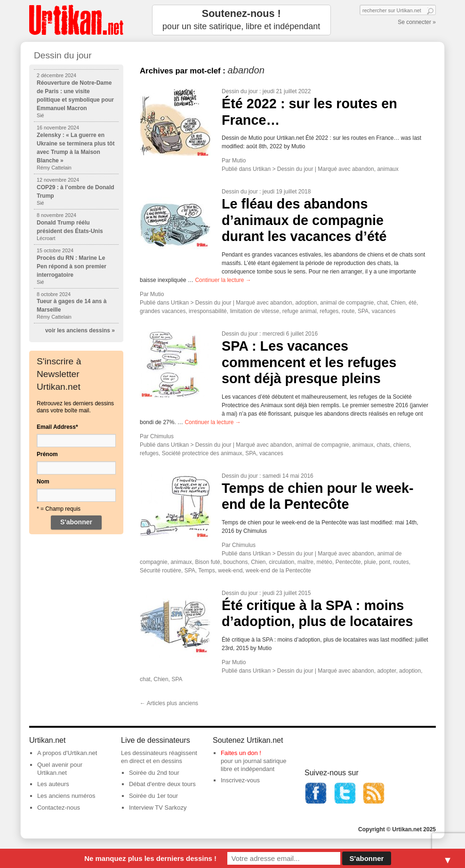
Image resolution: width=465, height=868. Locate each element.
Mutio (239, 161)
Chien (398, 303)
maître (305, 562)
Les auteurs (53, 784)
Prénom (47, 454)
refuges (329, 311)
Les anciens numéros (66, 796)
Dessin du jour (240, 91)
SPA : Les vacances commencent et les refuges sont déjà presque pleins (309, 362)
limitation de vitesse (254, 311)
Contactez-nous (59, 808)
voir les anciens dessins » (80, 330)
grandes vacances (163, 311)
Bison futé (207, 562)
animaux (388, 169)
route (348, 311)
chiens (402, 445)
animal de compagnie (347, 303)
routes (401, 562)
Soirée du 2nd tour (154, 773)
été (413, 303)
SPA (363, 311)
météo (325, 562)
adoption (306, 303)
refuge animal (300, 311)
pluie (370, 562)
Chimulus (162, 436)
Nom (43, 482)
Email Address (57, 427)
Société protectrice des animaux (202, 453)
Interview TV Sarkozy (158, 808)
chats (383, 445)
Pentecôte (348, 562)
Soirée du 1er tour (153, 796)
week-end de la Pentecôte (278, 571)
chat (382, 303)
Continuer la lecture (223, 280)
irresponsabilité (208, 311)
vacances (384, 311)
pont (384, 562)
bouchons (235, 562)
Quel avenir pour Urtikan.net (60, 769)
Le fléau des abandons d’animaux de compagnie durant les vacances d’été (304, 220)
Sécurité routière (160, 571)
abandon (363, 169)
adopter (386, 671)
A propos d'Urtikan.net (67, 753)
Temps (206, 571)
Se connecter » (417, 22)
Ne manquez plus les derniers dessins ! (150, 858)
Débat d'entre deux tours (162, 784)
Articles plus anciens (169, 703)
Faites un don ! (241, 753)
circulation (281, 562)
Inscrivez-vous (240, 780)
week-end (230, 571)
